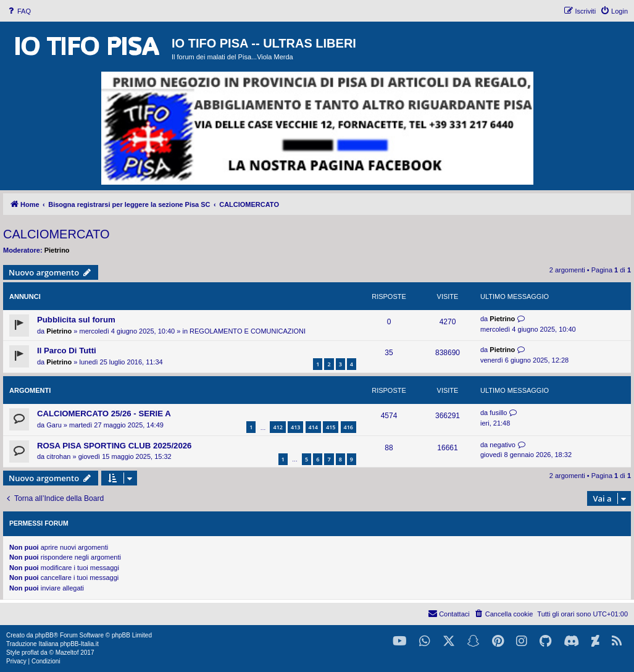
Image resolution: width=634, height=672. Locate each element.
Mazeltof (67, 653)
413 (295, 427)
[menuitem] (19, 11)
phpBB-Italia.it (79, 644)
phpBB (44, 635)
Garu (54, 425)
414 (313, 427)
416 (348, 427)
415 (331, 427)
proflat (30, 653)
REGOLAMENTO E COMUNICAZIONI (248, 331)
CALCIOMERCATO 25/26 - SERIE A (104, 414)
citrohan (58, 456)
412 (277, 427)
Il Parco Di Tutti (67, 351)
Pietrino (57, 250)
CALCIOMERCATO (56, 234)
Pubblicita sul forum (76, 320)
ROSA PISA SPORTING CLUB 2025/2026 (114, 446)
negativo (503, 445)
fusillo (498, 413)
